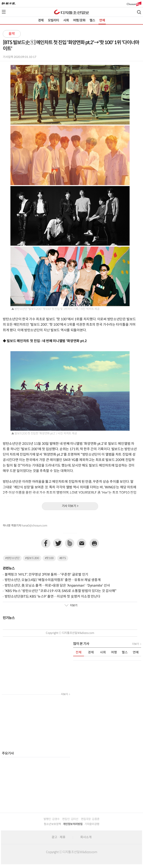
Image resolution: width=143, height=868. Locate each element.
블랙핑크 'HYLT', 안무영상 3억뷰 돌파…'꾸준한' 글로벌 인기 (46, 575)
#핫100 (49, 558)
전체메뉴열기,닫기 (4, 12)
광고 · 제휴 (58, 837)
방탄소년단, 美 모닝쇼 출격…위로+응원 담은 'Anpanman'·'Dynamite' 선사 (57, 586)
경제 (41, 20)
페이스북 (46, 543)
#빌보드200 (32, 558)
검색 (139, 12)
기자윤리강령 (92, 824)
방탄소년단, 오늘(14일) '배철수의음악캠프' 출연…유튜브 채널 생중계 (53, 580)
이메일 (82, 543)
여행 (114, 652)
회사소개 (86, 837)
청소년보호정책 (52, 824)
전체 (79, 652)
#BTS (63, 558)
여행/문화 (79, 20)
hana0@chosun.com (34, 526)
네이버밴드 (70, 543)
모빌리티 (54, 20)
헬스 (92, 20)
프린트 (94, 543)
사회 (66, 20)
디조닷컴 (71, 12)
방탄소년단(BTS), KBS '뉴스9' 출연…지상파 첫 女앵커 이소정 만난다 (52, 597)
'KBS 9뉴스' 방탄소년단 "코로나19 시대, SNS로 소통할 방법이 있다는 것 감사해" (61, 591)
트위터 (58, 543)
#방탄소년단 (12, 558)
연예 (102, 20)
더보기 (71, 606)
